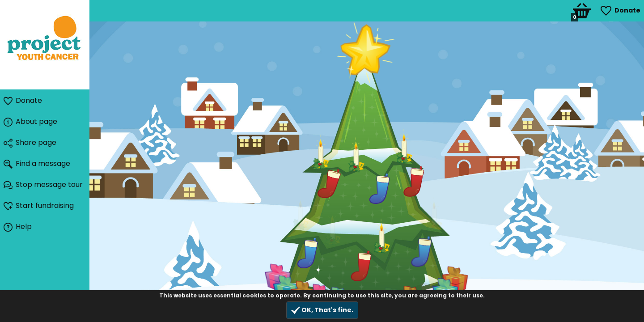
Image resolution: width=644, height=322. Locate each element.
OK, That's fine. (322, 310)
